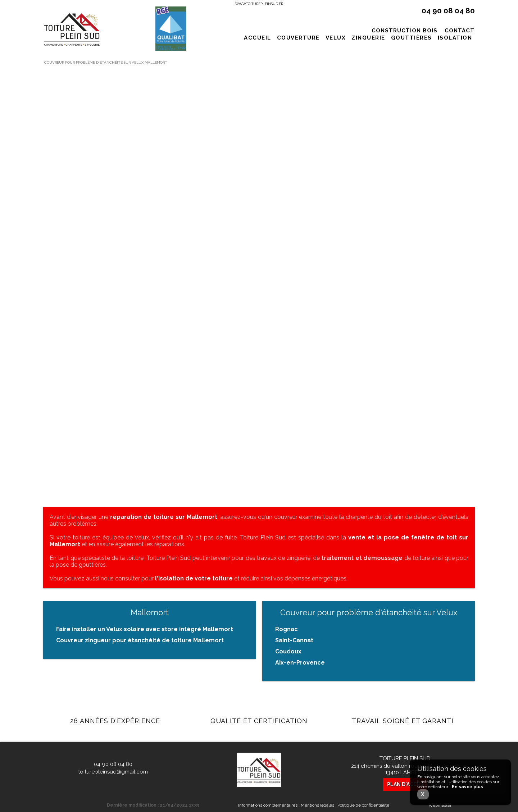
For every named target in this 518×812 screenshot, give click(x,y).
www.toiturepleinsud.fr (259, 4)
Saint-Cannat (294, 640)
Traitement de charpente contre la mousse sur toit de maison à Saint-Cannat (109, 396)
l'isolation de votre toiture (194, 578)
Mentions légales (317, 805)
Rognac (287, 629)
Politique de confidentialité (363, 805)
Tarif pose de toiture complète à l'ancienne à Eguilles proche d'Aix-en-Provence (259, 175)
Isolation (455, 38)
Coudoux (288, 651)
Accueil (258, 38)
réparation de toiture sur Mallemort (164, 517)
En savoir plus (114, 237)
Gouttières (412, 38)
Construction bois (405, 31)
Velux (336, 38)
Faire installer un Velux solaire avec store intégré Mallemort (145, 629)
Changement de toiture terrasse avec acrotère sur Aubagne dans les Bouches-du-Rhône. (403, 179)
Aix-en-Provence (300, 663)
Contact (460, 31)
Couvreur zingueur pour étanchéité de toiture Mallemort (140, 640)
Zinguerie (368, 38)
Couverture (298, 38)
